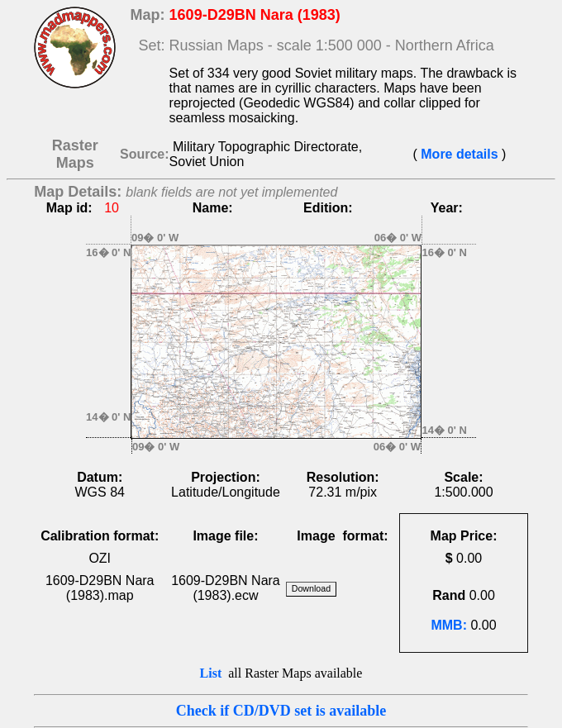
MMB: (449, 625)
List (211, 673)
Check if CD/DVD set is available (281, 711)
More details (460, 154)
